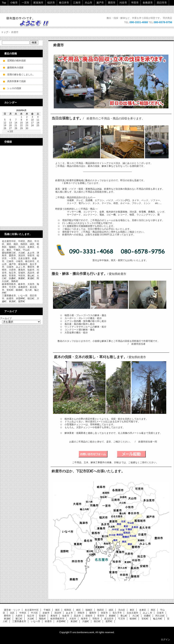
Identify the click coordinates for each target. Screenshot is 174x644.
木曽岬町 (61, 621)
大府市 (19, 616)
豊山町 (124, 616)
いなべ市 (36, 621)
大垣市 (73, 619)
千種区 (47, 610)
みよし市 (148, 613)
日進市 (160, 613)
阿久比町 (160, 616)
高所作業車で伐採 (16, 81)
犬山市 (88, 3)
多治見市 (109, 619)
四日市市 (162, 3)
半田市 (135, 3)
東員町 (74, 621)
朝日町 (97, 621)
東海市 (54, 616)
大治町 (31, 619)
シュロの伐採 (14, 88)
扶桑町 (147, 616)
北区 (12, 613)
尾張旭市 (38, 3)
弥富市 (104, 613)
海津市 (84, 619)
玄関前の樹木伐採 (16, 61)
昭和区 (68, 610)
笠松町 (145, 619)
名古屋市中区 (32, 610)
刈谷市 (123, 3)
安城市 (42, 616)
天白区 (122, 610)
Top (4, 3)
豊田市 (112, 3)
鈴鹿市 (59, 45)
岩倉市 (46, 613)
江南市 (77, 3)
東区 (132, 610)
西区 (153, 610)
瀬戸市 (100, 3)
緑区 (111, 610)
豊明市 (7, 616)
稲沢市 (51, 3)
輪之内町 (158, 619)
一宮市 (25, 3)
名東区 (143, 610)
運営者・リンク (12, 610)
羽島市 (96, 619)
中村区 (23, 613)
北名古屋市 (132, 613)
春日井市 (64, 3)
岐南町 (133, 619)
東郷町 (112, 616)
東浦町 (7, 619)
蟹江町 (19, 619)
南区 (78, 610)
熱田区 (101, 610)
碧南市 (89, 616)
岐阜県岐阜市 (57, 619)
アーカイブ (6, 318)
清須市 (58, 613)
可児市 (122, 619)
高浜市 (77, 616)
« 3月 (10, 131)
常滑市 (101, 616)
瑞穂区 (89, 610)
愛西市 (93, 613)
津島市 (81, 613)
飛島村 (42, 619)
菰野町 (109, 621)
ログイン (165, 640)
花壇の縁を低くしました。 (21, 75)
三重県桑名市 (19, 621)
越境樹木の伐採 (15, 68)
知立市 (31, 616)
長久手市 (117, 613)
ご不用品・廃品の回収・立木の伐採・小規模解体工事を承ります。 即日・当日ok (29, 21)
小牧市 (14, 3)
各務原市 (148, 3)
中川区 (34, 613)
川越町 (86, 621)
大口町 (136, 616)
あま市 (69, 613)
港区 (57, 610)
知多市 (66, 616)
